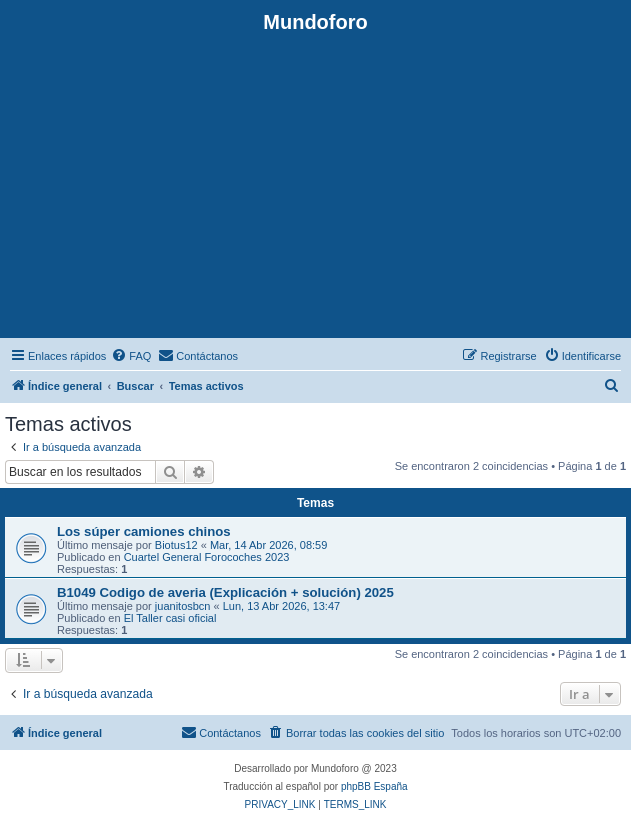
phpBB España (374, 786)
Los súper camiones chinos (144, 531)
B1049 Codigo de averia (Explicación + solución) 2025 (225, 592)
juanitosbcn (183, 606)
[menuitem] (131, 356)
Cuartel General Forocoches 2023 (207, 557)
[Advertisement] (315, 184)
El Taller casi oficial (170, 618)
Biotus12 (176, 545)
